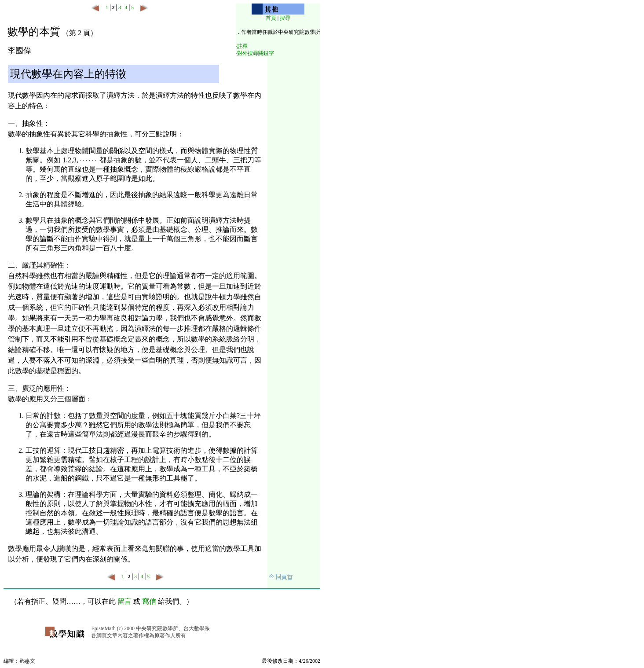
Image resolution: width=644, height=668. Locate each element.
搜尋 (285, 18)
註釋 (242, 46)
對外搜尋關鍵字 (256, 53)
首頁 (271, 18)
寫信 (149, 601)
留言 (124, 601)
